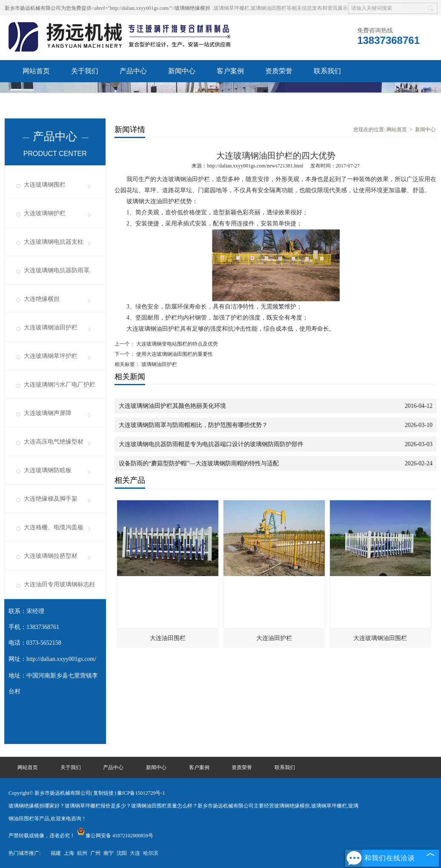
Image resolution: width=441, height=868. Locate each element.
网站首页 (36, 71)
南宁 (109, 853)
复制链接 (103, 793)
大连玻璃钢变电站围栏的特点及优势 (176, 344)
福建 (56, 853)
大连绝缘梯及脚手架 (51, 499)
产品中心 (133, 71)
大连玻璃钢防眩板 (48, 470)
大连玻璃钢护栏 (45, 213)
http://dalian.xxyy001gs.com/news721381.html (255, 166)
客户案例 (230, 71)
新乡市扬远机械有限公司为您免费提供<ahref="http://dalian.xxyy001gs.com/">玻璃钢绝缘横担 (107, 8)
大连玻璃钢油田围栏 (380, 638)
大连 (135, 853)
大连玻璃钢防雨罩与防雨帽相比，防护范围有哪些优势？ (193, 425)
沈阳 (122, 853)
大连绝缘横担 (42, 299)
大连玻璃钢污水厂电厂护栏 (60, 385)
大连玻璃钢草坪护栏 (51, 356)
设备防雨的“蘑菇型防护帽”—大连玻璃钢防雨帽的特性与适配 (199, 463)
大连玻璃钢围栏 (45, 185)
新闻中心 (182, 71)
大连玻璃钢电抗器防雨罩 (57, 270)
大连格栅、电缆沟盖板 (54, 527)
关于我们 (85, 71)
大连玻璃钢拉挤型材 (51, 556)
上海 (69, 853)
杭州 (82, 853)
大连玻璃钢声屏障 (48, 413)
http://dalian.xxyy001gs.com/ (61, 659)
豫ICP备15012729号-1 (141, 793)
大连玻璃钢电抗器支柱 (54, 242)
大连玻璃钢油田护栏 (51, 327)
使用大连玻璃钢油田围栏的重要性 (174, 354)
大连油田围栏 (168, 638)
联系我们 (327, 71)
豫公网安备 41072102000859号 (115, 836)
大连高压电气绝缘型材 (54, 442)
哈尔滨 (151, 853)
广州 (95, 853)
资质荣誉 (279, 71)
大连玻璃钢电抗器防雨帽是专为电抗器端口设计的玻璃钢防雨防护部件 (211, 444)
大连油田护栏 (274, 638)
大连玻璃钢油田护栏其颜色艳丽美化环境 (172, 406)
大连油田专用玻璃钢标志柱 (60, 584)
